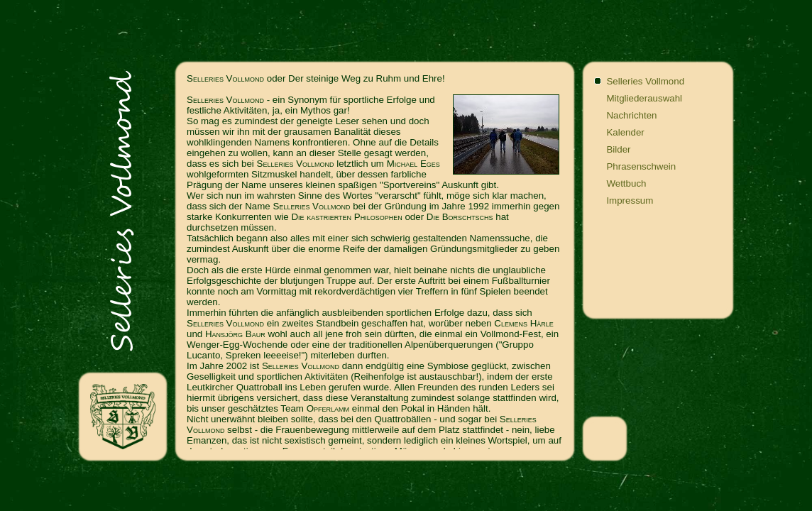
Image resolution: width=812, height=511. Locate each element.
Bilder (618, 149)
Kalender (625, 132)
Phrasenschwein (641, 166)
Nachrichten (631, 115)
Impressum (630, 200)
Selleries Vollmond (645, 81)
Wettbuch (626, 183)
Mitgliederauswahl (644, 98)
